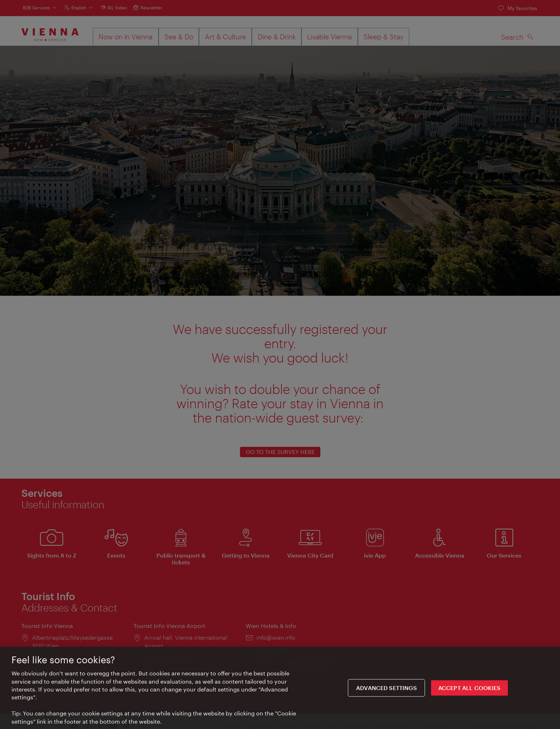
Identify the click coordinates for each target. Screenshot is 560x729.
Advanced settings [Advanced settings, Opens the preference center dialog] (386, 688)
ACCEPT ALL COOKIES (469, 688)
